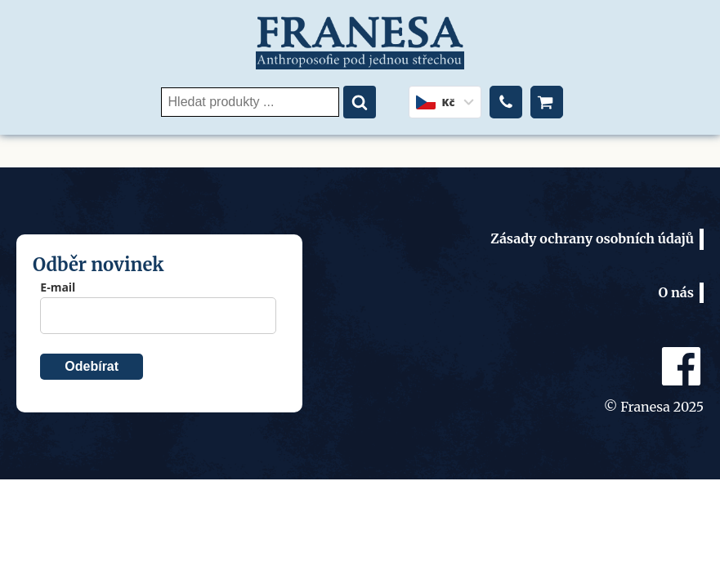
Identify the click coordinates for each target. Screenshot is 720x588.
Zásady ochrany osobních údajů (592, 238)
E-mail (58, 287)
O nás (676, 292)
